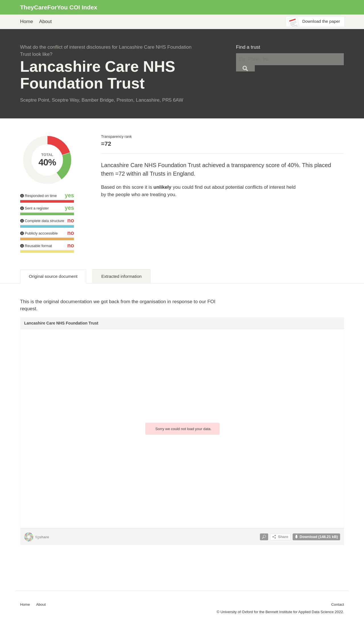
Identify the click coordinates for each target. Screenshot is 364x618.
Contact (338, 604)
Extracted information (121, 276)
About (45, 21)
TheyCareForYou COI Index (59, 7)
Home (27, 21)
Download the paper (321, 21)
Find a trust (248, 47)
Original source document (53, 276)
